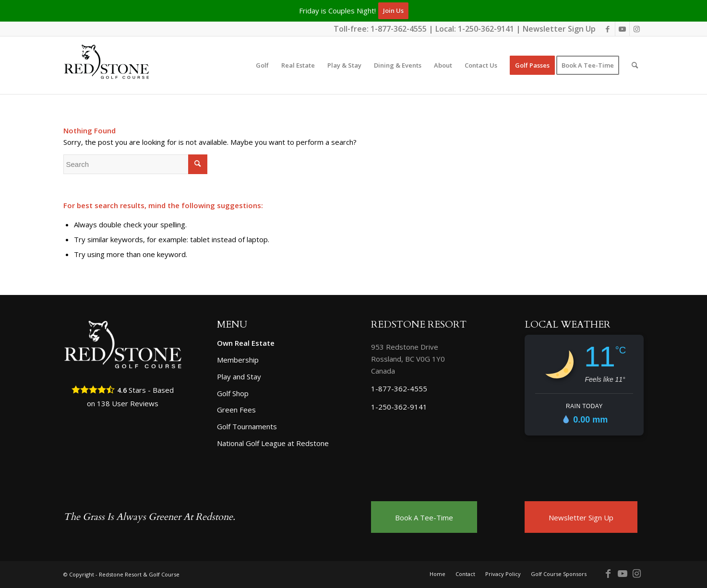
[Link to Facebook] (608, 29)
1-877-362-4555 (399, 29)
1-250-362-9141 (486, 29)
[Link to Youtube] (622, 29)
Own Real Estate (246, 343)
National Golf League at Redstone (273, 443)
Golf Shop (233, 393)
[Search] (635, 65)
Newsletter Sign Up (559, 29)
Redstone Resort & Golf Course (139, 574)
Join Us (393, 11)
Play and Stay (239, 376)
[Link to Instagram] (637, 29)
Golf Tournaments (247, 426)
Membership (238, 360)
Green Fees (236, 410)
